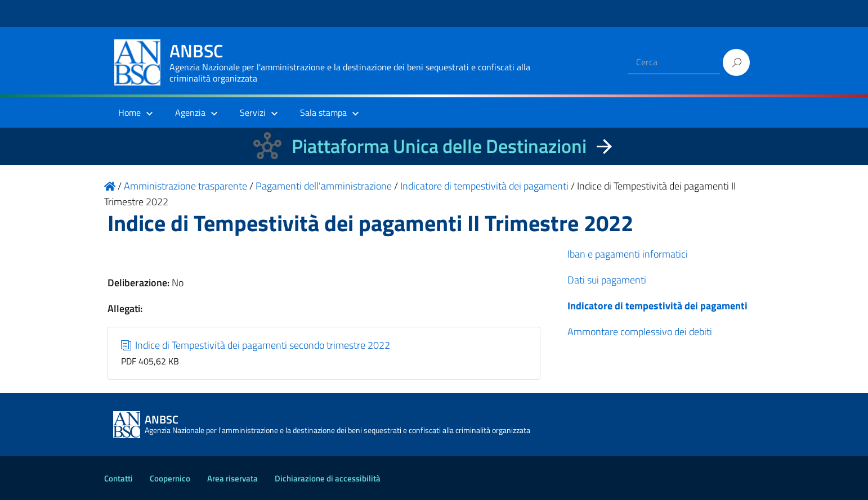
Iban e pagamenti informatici (628, 254)
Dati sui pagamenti (607, 280)
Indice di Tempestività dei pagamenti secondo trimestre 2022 (256, 345)
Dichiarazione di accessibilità (328, 478)
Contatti (118, 478)
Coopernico (170, 478)
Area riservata (232, 478)
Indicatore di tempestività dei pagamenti (657, 306)
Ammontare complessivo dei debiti (640, 332)
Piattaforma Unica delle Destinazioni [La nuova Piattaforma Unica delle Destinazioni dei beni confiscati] (439, 146)
